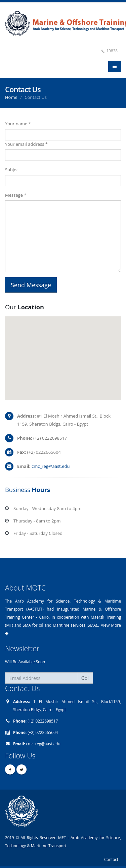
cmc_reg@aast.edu (51, 466)
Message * (16, 195)
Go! (85, 678)
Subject (13, 170)
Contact (111, 859)
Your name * (18, 124)
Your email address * (26, 144)
